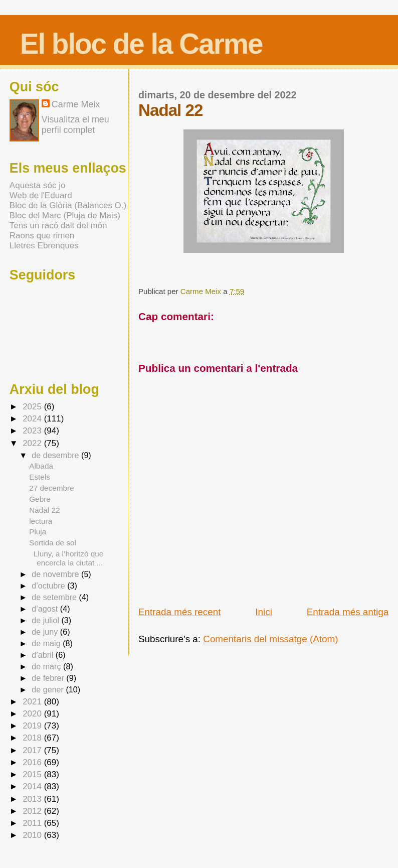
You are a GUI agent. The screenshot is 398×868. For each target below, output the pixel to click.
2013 (33, 799)
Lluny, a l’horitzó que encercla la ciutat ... (66, 558)
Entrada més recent (179, 612)
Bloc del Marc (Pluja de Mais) (65, 215)
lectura (41, 521)
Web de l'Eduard (41, 195)
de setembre (55, 597)
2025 (33, 407)
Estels (40, 477)
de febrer (49, 678)
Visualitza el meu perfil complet (75, 125)
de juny (46, 632)
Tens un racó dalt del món (58, 226)
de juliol (46, 620)
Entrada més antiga (348, 612)
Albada (41, 466)
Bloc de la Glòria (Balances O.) (68, 205)
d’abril (44, 655)
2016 (33, 762)
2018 (33, 738)
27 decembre (52, 488)
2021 (33, 702)
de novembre (56, 574)
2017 (33, 750)
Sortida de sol (53, 543)
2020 (33, 714)
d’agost (46, 609)
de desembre (56, 455)
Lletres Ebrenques (44, 246)
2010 (33, 835)
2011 (33, 823)
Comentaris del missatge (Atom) (270, 639)
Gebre (40, 499)
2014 (33, 786)
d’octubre (49, 586)
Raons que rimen (42, 236)
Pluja (38, 532)
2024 (33, 419)
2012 (33, 811)
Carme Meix (202, 291)
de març (47, 666)
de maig (47, 643)
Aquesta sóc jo (38, 185)
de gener (49, 689)
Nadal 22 (44, 510)
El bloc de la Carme (141, 44)
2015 (33, 774)
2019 (33, 726)
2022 (33, 443)
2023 (33, 431)
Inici (264, 612)
